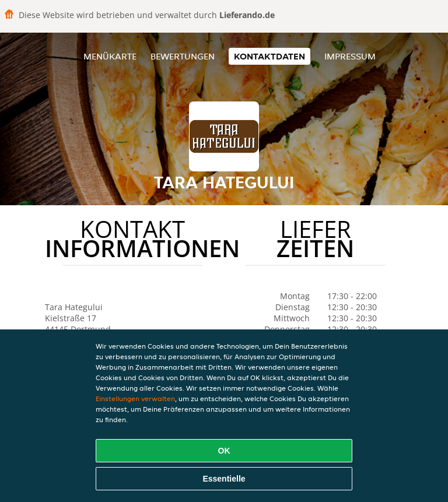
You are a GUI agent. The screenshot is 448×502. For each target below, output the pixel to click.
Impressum (350, 56)
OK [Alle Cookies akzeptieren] (224, 451)
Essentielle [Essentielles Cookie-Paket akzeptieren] (224, 479)
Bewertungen (183, 56)
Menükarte (110, 56)
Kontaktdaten (269, 56)
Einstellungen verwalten (135, 399)
